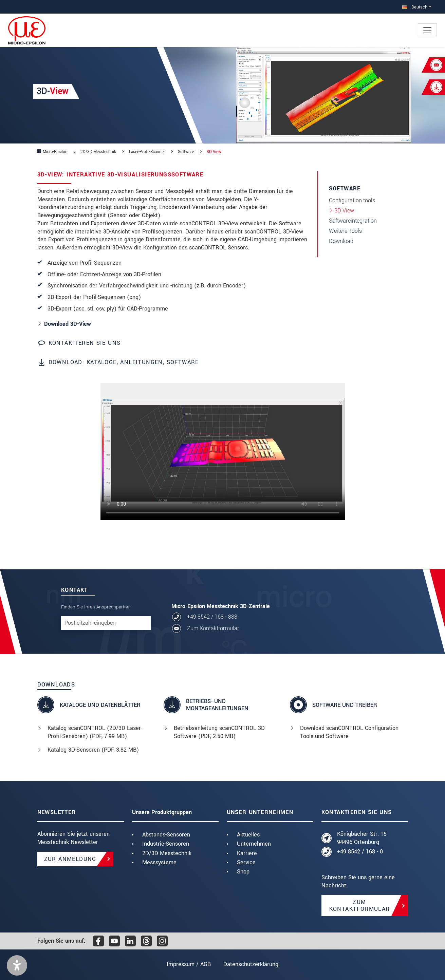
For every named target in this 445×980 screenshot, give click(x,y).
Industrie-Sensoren (166, 844)
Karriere (247, 853)
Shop (243, 872)
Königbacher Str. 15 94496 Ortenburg (362, 838)
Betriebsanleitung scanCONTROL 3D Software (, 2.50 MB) (219, 732)
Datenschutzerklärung (251, 964)
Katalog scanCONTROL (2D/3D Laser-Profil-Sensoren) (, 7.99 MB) (95, 732)
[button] (17, 965)
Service (246, 862)
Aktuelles (248, 835)
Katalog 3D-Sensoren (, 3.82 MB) (93, 750)
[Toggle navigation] (427, 30)
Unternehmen (254, 844)
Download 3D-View (68, 324)
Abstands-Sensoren (166, 835)
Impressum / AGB (188, 964)
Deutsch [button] (415, 7)
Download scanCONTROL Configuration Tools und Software (349, 732)
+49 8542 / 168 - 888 (212, 617)
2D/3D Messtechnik (167, 853)
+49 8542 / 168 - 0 (360, 852)
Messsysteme (159, 862)
